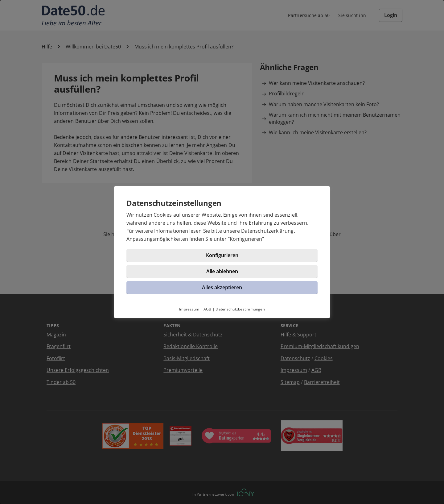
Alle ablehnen (222, 271)
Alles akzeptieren (222, 287)
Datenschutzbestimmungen (240, 309)
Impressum (189, 309)
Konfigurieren (246, 239)
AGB (208, 309)
